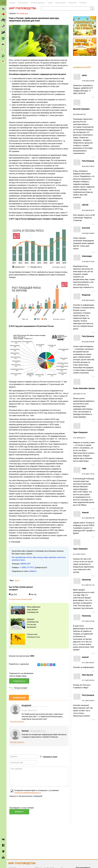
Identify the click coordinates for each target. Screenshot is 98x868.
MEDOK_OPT (25, 564)
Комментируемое (38, 3)
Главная (12, 3)
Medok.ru (33, 571)
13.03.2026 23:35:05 (84, 85)
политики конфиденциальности (28, 793)
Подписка (73, 3)
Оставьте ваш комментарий (20, 599)
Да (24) (13, 594)
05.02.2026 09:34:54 (84, 312)
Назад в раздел (21, 688)
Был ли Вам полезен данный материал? (21, 588)
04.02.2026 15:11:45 (84, 403)
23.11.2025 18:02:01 (84, 662)
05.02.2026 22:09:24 (84, 355)
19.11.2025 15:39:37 (84, 706)
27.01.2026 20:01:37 (84, 447)
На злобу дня (22, 13)
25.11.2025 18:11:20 (84, 594)
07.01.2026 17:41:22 (84, 487)
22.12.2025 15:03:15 (84, 561)
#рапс (17, 580)
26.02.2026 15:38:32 (84, 179)
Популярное (23, 3)
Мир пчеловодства (22, 8)
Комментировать (17, 721)
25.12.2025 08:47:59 (84, 523)
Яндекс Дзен (61, 3)
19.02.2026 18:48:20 (84, 238)
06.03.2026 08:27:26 (84, 131)
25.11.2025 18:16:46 (84, 633)
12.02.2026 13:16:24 (84, 272)
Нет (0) (33, 594)
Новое (50, 3)
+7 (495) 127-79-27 (27, 567)
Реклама (83, 3)
